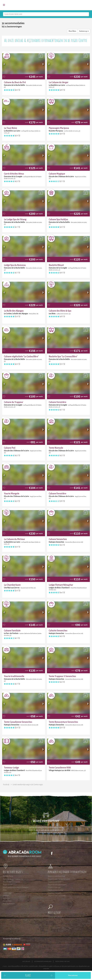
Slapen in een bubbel (56, 890)
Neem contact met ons (62, 961)
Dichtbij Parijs (8, 876)
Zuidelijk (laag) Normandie (13, 879)
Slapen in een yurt (54, 893)
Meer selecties (73, 975)
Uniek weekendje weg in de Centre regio (28, 785)
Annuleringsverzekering (12, 939)
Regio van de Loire (10, 885)
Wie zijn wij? (26, 961)
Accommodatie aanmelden (43, 961)
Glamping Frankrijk (55, 917)
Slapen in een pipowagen (57, 885)
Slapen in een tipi (54, 887)
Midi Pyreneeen (9, 904)
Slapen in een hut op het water (59, 879)
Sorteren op (84, 31)
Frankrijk (6, 785)
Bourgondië (7, 901)
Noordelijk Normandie (11, 882)
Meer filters (72, 31)
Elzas (5, 890)
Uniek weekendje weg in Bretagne (16, 887)
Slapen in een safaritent (57, 895)
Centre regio (7, 893)
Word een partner (46, 821)
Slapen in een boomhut (56, 876)
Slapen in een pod (55, 882)
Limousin (6, 895)
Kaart (28, 975)
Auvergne (6, 898)
